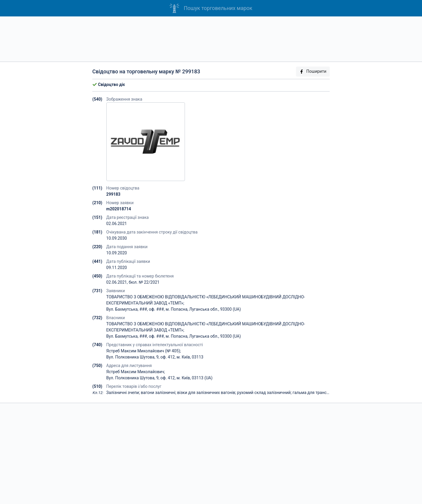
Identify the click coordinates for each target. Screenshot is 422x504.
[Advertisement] (211, 39)
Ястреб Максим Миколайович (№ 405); (144, 351)
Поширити (313, 71)
